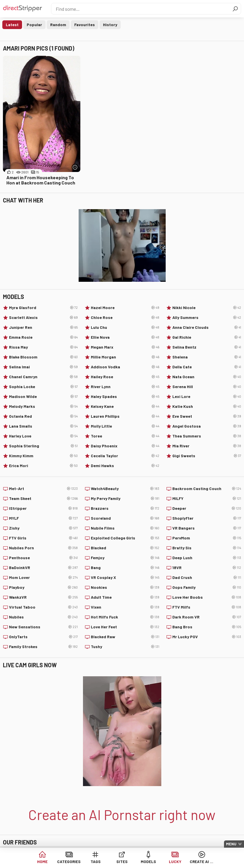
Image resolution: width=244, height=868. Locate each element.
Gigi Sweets (207, 456)
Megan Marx (125, 347)
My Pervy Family (125, 498)
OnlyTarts (43, 637)
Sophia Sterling (43, 446)
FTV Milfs (207, 607)
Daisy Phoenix (125, 446)
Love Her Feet (125, 627)
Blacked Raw (125, 637)
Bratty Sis (207, 548)
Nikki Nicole (207, 308)
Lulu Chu (125, 327)
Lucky (175, 862)
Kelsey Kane (125, 406)
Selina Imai (43, 367)
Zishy (43, 528)
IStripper (43, 508)
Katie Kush (207, 406)
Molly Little (125, 426)
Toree (125, 436)
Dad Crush (207, 578)
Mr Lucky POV (207, 637)
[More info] (75, 167)
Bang (125, 568)
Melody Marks (43, 406)
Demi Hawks (125, 466)
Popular (34, 25)
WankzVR (43, 597)
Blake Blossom (43, 357)
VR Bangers (207, 528)
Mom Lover (43, 578)
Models (148, 862)
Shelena (207, 357)
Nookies (125, 587)
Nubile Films (125, 528)
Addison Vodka (125, 367)
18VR (207, 568)
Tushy (125, 647)
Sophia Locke (43, 387)
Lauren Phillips (125, 416)
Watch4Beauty (125, 489)
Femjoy (125, 558)
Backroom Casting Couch (207, 489)
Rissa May (43, 347)
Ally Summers (207, 318)
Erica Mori (43, 466)
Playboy (43, 587)
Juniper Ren (43, 327)
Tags (96, 862)
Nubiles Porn (43, 548)
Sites (122, 862)
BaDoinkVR (43, 568)
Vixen (125, 607)
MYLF (43, 518)
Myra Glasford (43, 308)
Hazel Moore (125, 308)
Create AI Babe (201, 862)
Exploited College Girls (125, 538)
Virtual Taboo (43, 607)
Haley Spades (125, 397)
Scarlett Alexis (43, 318)
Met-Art (43, 489)
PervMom (207, 538)
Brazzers (125, 508)
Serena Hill (207, 387)
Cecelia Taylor (125, 456)
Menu (231, 844)
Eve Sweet (207, 416)
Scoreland (125, 518)
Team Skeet (43, 498)
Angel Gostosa (207, 426)
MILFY (207, 498)
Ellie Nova (125, 337)
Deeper (207, 508)
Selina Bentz (207, 347)
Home (42, 862)
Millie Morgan (125, 357)
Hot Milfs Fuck (125, 617)
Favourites (85, 25)
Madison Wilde (43, 397)
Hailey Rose (125, 377)
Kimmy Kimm (43, 456)
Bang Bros (207, 627)
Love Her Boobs (207, 597)
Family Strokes (43, 647)
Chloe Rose (125, 318)
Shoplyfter (207, 518)
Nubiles (43, 617)
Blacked (125, 548)
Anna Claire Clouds (207, 327)
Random (58, 25)
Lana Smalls (43, 426)
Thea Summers (207, 436)
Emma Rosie (43, 337)
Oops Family (207, 587)
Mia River (207, 446)
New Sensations (43, 627)
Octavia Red (43, 416)
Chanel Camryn (43, 377)
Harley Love (43, 436)
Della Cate (207, 367)
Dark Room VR (207, 617)
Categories (69, 862)
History (110, 25)
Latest (12, 25)
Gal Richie (207, 337)
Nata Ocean (207, 377)
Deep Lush (207, 558)
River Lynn (125, 387)
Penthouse (43, 558)
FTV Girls (43, 538)
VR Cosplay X (125, 578)
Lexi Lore (207, 397)
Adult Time (125, 597)
